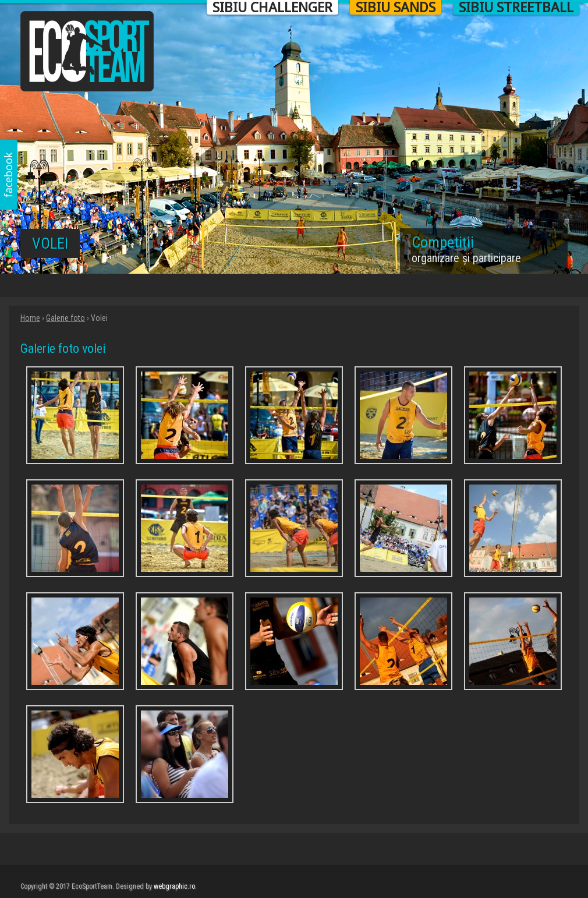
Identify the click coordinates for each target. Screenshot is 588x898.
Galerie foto (65, 318)
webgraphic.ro (174, 886)
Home (30, 318)
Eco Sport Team (87, 51)
